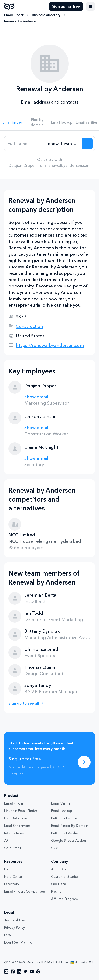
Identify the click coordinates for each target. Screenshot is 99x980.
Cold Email (13, 848)
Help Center (14, 876)
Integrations (14, 833)
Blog (8, 869)
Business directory (46, 15)
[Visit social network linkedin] (19, 972)
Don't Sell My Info (18, 942)
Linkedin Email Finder (21, 811)
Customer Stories (65, 876)
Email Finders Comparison (25, 891)
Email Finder (14, 15)
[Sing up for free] (84, 762)
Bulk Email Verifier (65, 833)
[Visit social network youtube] (32, 972)
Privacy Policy (15, 927)
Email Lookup (62, 811)
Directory (12, 884)
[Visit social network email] (6, 972)
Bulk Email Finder (64, 818)
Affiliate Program (64, 899)
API (7, 840)
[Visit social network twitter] (25, 972)
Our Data (59, 884)
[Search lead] (87, 144)
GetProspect (9, 6)
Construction (29, 326)
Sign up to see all (24, 703)
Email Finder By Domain (70, 826)
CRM (55, 848)
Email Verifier (61, 803)
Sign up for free (66, 6)
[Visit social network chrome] (38, 972)
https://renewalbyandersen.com (50, 345)
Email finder (12, 122)
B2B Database (15, 818)
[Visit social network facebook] (13, 972)
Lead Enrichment (17, 826)
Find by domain (37, 122)
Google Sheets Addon (68, 840)
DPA (8, 935)
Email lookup (62, 122)
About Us (58, 869)
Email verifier (87, 122)
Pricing (56, 891)
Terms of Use (15, 920)
